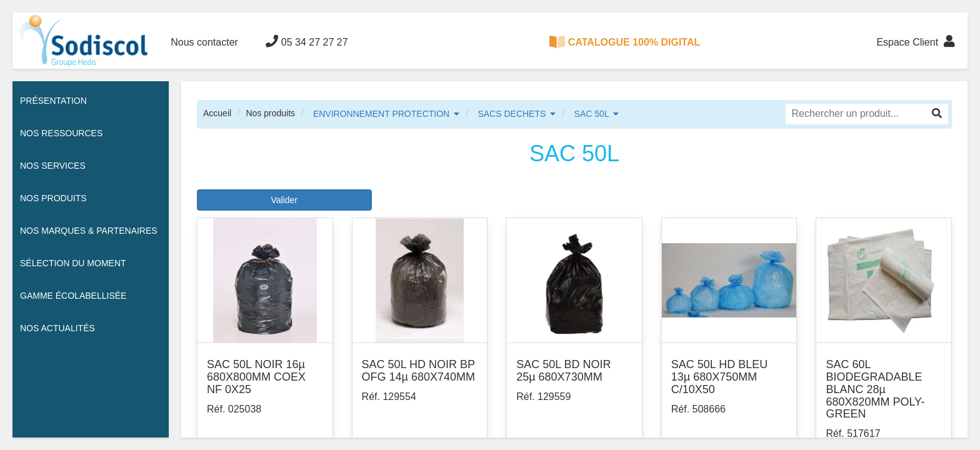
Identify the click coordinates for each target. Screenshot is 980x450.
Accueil (217, 113)
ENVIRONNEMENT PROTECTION (381, 114)
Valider (284, 200)
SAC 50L (592, 114)
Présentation (53, 101)
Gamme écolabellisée (73, 296)
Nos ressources (61, 133)
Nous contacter (204, 42)
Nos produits (270, 113)
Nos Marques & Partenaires (89, 231)
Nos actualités (57, 328)
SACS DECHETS (512, 114)
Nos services (53, 166)
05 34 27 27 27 (307, 41)
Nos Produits (53, 198)
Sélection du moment (73, 263)
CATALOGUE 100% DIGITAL (625, 42)
